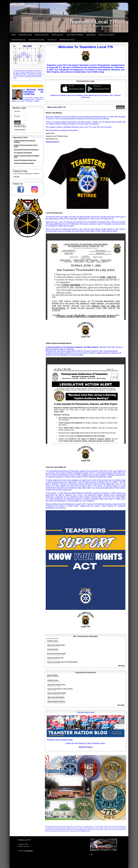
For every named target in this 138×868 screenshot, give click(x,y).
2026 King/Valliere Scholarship (56, 701)
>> (41, 46)
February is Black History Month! (57, 693)
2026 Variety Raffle (53, 649)
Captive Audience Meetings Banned (58, 343)
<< (14, 46)
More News (121, 705)
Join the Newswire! (52, 675)
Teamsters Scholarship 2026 (55, 658)
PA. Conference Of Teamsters (23, 153)
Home (13, 35)
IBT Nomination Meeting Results (56, 653)
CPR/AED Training (52, 641)
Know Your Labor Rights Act (56, 467)
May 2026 (27, 46)
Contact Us (52, 40)
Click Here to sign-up (20, 126)
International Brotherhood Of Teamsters (26, 150)
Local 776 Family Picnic (54, 213)
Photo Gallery (57, 35)
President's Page (25, 35)
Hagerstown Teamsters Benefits (24, 163)
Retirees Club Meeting (54, 113)
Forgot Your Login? (20, 129)
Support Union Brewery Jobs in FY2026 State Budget (62, 662)
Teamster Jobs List (18, 40)
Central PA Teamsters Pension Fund (25, 160)
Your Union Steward (75, 35)
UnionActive (29, 851)
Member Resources (67, 40)
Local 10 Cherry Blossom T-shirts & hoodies (60, 689)
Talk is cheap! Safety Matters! (56, 697)
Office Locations (42, 35)
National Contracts (107, 35)
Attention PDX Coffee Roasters (56, 645)
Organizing (91, 35)
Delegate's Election (37, 40)
